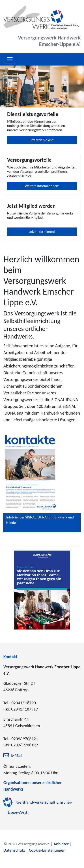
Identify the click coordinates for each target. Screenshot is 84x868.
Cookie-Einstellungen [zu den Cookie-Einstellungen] (47, 850)
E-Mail (17, 755)
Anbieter (61, 844)
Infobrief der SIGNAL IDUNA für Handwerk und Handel (40, 520)
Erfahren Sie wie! (42, 140)
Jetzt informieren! (42, 232)
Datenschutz (14, 850)
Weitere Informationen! (42, 186)
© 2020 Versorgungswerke (27, 844)
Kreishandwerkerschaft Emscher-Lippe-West (40, 807)
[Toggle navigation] (10, 59)
